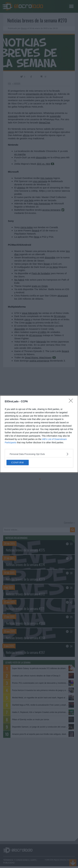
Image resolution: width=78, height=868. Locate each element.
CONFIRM (18, 462)
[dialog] (39, 434)
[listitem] (39, 454)
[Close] (72, 402)
